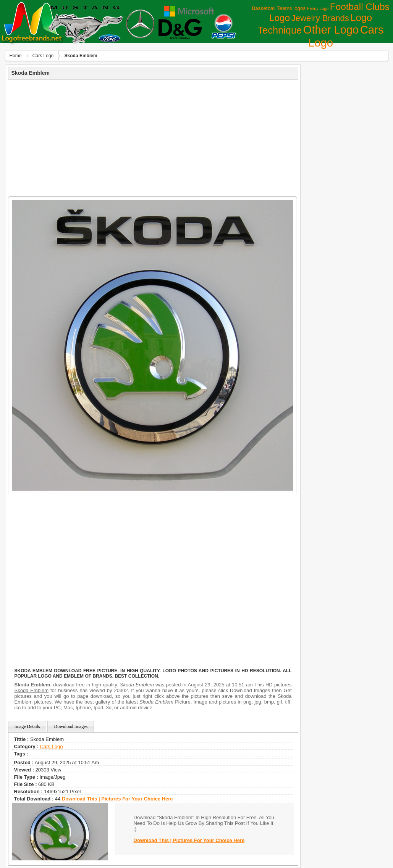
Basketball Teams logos (279, 8)
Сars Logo (43, 56)
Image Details (27, 726)
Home (16, 56)
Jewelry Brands (320, 18)
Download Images (71, 726)
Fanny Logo (318, 8)
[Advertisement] (153, 137)
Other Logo (331, 30)
